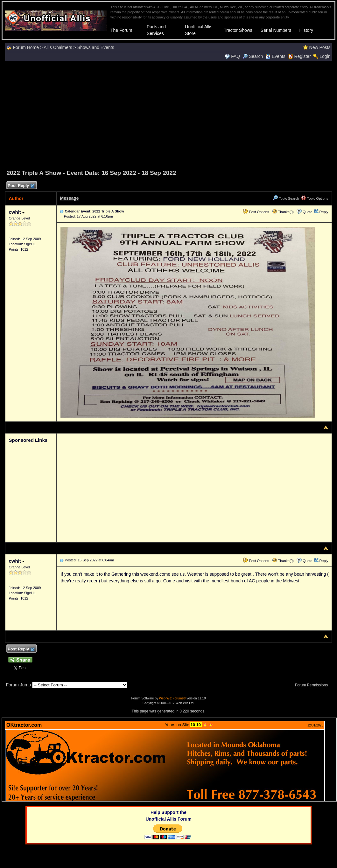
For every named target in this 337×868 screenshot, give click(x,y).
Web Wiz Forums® (172, 698)
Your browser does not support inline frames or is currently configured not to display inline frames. (169, 760)
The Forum (121, 30)
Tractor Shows (238, 30)
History (306, 30)
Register (302, 56)
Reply (324, 212)
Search (253, 56)
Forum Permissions (313, 685)
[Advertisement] (169, 114)
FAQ (235, 56)
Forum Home (26, 47)
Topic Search (286, 198)
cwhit (17, 212)
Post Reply (21, 186)
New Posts (320, 47)
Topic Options (315, 198)
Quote (307, 212)
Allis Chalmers (58, 47)
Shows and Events (96, 47)
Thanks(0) (283, 212)
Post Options (256, 212)
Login (325, 56)
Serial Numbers (276, 30)
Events (275, 56)
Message (69, 198)
